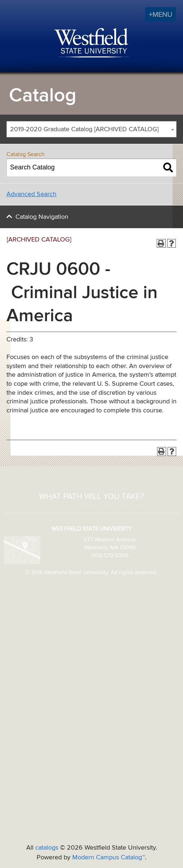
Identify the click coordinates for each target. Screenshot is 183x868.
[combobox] (91, 129)
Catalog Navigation (42, 217)
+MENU (161, 15)
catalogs (47, 848)
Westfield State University (91, 43)
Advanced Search (31, 194)
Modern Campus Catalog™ (109, 858)
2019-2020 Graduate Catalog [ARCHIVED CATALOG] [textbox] (84, 129)
